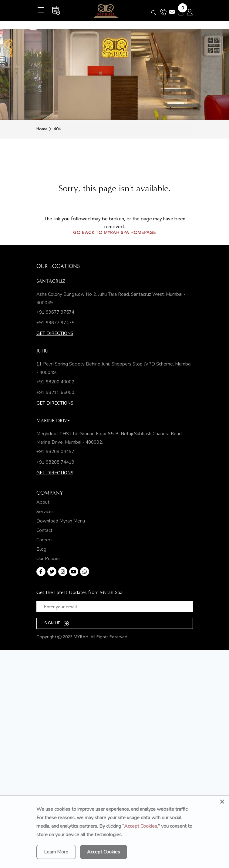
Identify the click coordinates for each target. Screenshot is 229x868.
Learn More (56, 852)
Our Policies (49, 559)
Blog (41, 549)
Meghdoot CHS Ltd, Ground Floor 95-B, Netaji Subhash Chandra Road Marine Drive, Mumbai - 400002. (109, 438)
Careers (44, 540)
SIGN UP (57, 623)
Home (42, 129)
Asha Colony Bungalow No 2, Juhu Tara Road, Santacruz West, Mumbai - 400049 (111, 299)
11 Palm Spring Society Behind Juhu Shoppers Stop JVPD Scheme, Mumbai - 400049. (114, 368)
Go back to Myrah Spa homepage (114, 233)
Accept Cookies (104, 852)
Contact (44, 531)
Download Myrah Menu (61, 521)
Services (45, 512)
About (43, 502)
